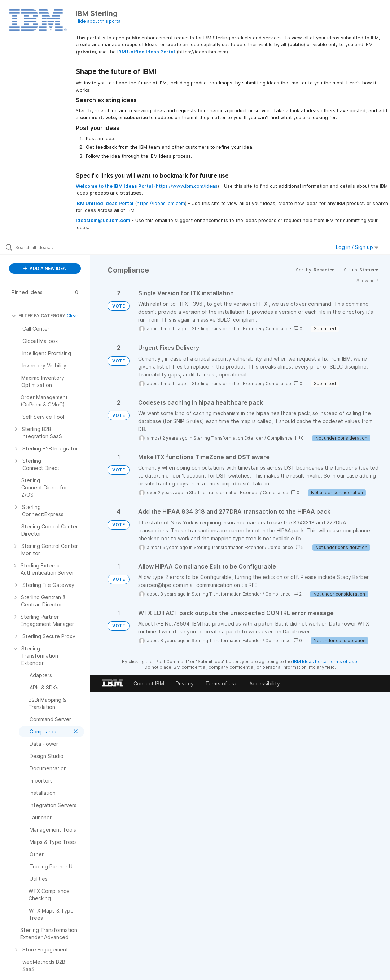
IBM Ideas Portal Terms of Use (325, 661)
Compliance (278, 329)
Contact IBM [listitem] (149, 683)
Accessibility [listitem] (265, 683)
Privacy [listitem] (185, 683)
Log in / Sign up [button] (357, 247)
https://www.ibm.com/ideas (187, 186)
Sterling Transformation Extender (227, 329)
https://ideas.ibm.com (161, 203)
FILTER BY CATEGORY (38, 316)
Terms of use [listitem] (222, 683)
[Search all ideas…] (49, 247)
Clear (73, 316)
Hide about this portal (99, 21)
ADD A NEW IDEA (45, 268)
